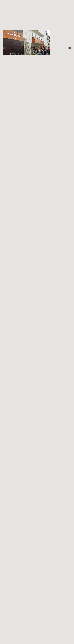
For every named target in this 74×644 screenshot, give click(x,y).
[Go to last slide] (4, 48)
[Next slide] (70, 48)
